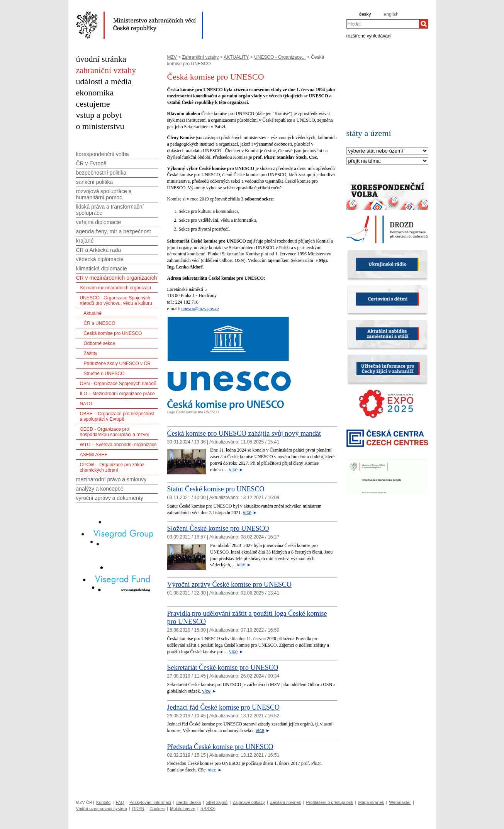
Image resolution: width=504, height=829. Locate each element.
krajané (85, 241)
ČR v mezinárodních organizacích (117, 278)
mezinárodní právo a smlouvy (111, 479)
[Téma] (387, 161)
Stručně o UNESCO (104, 374)
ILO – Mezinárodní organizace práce (117, 394)
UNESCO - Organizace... (280, 57)
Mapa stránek (371, 802)
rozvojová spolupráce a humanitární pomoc (104, 194)
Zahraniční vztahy (201, 57)
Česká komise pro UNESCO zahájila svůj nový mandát (244, 433)
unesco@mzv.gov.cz (200, 309)
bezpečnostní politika (101, 173)
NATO (86, 404)
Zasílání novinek (285, 802)
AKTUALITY (236, 57)
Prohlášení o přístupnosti (330, 802)
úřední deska (189, 802)
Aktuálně (93, 313)
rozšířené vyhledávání (369, 36)
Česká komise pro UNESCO (113, 333)
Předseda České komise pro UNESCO (220, 747)
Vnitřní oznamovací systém (102, 809)
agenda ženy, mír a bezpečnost (114, 231)
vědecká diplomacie (100, 259)
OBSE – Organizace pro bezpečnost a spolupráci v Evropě (117, 416)
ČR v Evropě (91, 163)
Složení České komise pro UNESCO (218, 528)
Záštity (91, 353)
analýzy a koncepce (100, 489)
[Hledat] (424, 24)
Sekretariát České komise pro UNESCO (223, 668)
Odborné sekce (99, 343)
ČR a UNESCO (100, 323)
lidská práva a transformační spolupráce (110, 210)
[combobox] (383, 24)
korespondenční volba (103, 154)
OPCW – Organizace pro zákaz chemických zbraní (112, 467)
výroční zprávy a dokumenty (110, 498)
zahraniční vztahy (106, 70)
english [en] (391, 14)
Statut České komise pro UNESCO (216, 489)
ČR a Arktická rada (99, 250)
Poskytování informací (150, 802)
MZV (172, 57)
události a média (104, 81)
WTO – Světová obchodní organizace (118, 445)
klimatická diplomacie (102, 268)
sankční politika (95, 182)
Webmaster (400, 802)
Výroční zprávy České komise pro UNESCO (229, 584)
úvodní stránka (101, 59)
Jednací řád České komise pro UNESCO (223, 707)
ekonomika (95, 93)
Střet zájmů (217, 802)
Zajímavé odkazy (249, 802)
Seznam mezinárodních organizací (116, 288)
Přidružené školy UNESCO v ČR (117, 364)
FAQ (120, 802)
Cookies (157, 809)
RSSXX (208, 809)
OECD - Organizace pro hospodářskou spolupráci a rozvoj (115, 432)
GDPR (138, 809)
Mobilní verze (182, 809)
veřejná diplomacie (99, 222)
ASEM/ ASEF (94, 455)
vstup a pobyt (99, 115)
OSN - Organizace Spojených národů (118, 384)
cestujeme (93, 104)
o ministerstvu (100, 126)
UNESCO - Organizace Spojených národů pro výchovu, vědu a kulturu (116, 301)
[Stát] (387, 151)
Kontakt (103, 802)
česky (365, 14)
